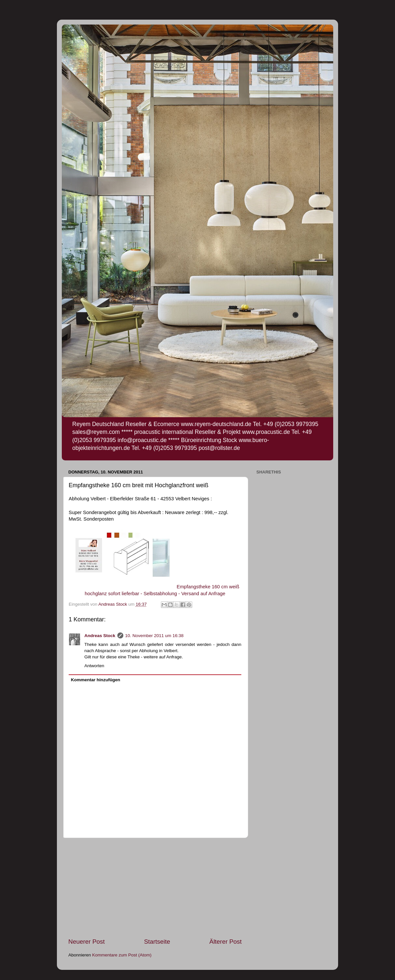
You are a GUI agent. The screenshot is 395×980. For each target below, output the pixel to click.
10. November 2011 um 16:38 (155, 636)
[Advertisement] (155, 888)
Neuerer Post (86, 942)
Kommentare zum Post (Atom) (122, 955)
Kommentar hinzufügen (96, 680)
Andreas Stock (100, 636)
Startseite (157, 942)
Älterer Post (225, 942)
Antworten (94, 666)
